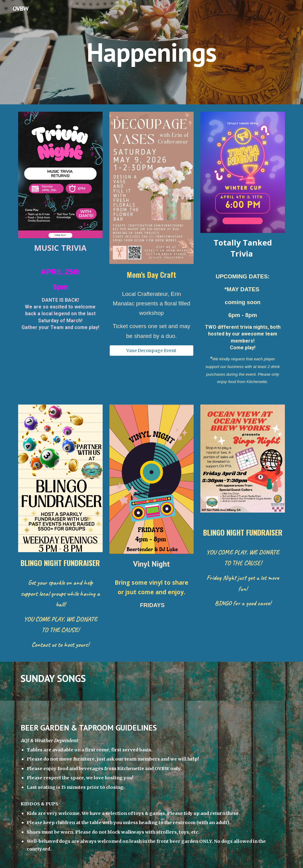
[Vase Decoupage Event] (151, 350)
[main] (151, 52)
